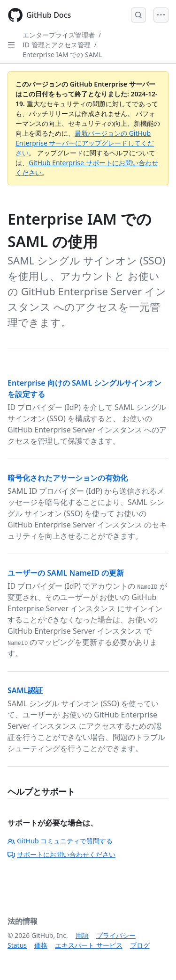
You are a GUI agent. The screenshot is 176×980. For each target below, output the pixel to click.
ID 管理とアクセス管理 (57, 45)
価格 (41, 945)
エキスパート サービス (89, 945)
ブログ (140, 945)
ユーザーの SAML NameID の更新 (66, 573)
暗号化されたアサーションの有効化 (68, 478)
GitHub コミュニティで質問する (60, 841)
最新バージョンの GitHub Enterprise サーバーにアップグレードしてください (85, 143)
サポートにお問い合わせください (61, 854)
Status (17, 945)
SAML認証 (25, 690)
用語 (82, 935)
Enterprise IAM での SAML (62, 55)
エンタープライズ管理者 (59, 35)
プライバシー (116, 935)
